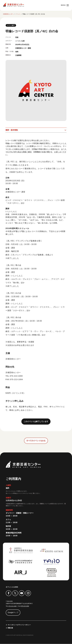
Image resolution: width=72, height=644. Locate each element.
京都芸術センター (14, 5)
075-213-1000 (13, 606)
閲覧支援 (10, 628)
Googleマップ (13, 613)
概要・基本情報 (12, 130)
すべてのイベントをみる (36, 441)
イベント (18, 14)
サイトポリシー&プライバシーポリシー (19, 625)
